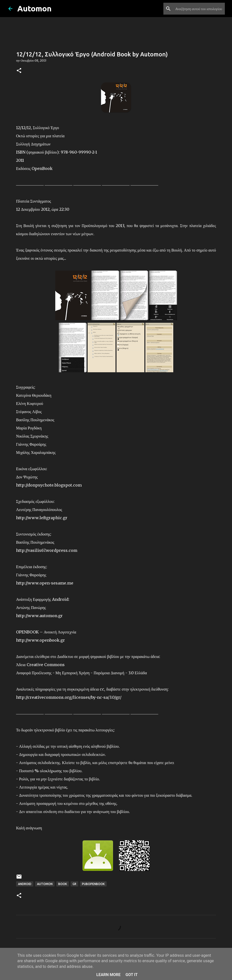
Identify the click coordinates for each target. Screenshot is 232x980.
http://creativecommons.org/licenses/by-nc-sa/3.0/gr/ (69, 697)
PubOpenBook (93, 884)
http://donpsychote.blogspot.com (49, 485)
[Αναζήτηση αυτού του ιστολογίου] (199, 9)
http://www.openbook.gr (40, 640)
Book (63, 884)
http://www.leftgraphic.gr (42, 518)
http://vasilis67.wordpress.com (47, 550)
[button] (19, 71)
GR (74, 884)
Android (25, 884)
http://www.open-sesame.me (45, 583)
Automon (34, 8)
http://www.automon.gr (39, 616)
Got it (131, 975)
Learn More (108, 975)
